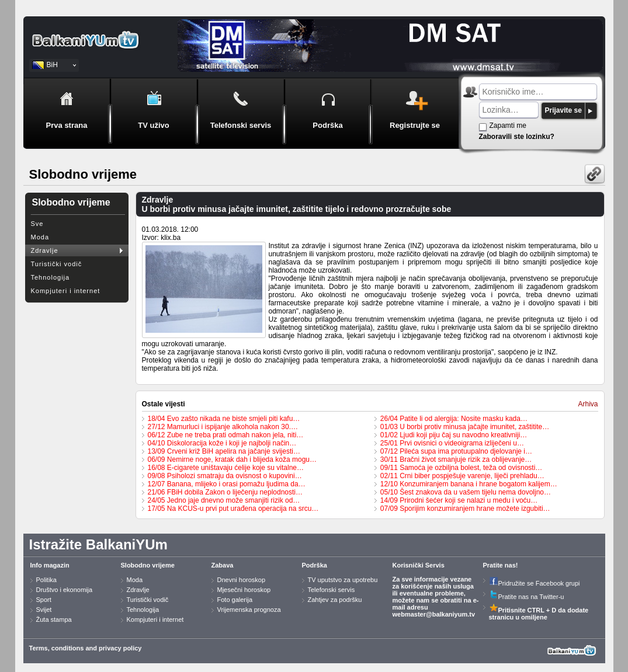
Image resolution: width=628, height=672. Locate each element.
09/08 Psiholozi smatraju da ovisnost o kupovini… (225, 476)
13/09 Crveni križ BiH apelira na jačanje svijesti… (224, 451)
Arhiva (588, 404)
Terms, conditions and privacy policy (86, 648)
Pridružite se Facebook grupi (535, 583)
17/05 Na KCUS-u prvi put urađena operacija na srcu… (233, 509)
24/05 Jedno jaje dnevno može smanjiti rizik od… (224, 500)
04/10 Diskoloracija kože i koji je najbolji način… (222, 443)
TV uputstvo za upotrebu (343, 580)
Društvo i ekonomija (65, 590)
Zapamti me (508, 126)
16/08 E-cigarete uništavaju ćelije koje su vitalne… (226, 468)
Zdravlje (45, 250)
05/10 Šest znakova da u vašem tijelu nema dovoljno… (466, 492)
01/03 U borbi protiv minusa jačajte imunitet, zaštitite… (465, 427)
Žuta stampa (54, 619)
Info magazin (50, 565)
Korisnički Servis (419, 565)
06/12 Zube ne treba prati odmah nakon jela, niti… (226, 435)
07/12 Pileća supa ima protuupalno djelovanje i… (456, 451)
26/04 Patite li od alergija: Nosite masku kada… (454, 419)
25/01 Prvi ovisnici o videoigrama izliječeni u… (452, 443)
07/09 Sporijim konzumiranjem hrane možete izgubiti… (465, 509)
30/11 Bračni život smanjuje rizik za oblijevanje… (456, 459)
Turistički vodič (57, 264)
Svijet (44, 610)
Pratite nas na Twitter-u (527, 597)
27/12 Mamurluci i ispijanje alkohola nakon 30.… (223, 427)
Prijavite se (563, 110)
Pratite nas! (501, 565)
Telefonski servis (332, 590)
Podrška (315, 565)
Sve (37, 224)
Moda (40, 237)
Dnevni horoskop (242, 580)
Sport (44, 600)
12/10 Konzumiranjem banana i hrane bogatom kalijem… (469, 484)
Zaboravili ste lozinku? (517, 137)
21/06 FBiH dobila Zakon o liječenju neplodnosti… (225, 492)
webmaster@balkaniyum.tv (434, 614)
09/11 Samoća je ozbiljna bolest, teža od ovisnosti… (462, 468)
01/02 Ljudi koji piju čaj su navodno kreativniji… (454, 435)
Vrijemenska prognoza (249, 610)
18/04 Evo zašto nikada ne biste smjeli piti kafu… (224, 419)
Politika (46, 580)
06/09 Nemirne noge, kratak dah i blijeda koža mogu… (233, 459)
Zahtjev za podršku (335, 600)
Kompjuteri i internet (66, 291)
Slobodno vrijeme (148, 565)
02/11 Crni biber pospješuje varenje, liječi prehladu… (462, 476)
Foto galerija (235, 600)
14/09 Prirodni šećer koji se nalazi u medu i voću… (459, 500)
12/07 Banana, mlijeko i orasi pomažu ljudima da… (227, 484)
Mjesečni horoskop (244, 590)
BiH (52, 65)
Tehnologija (51, 277)
